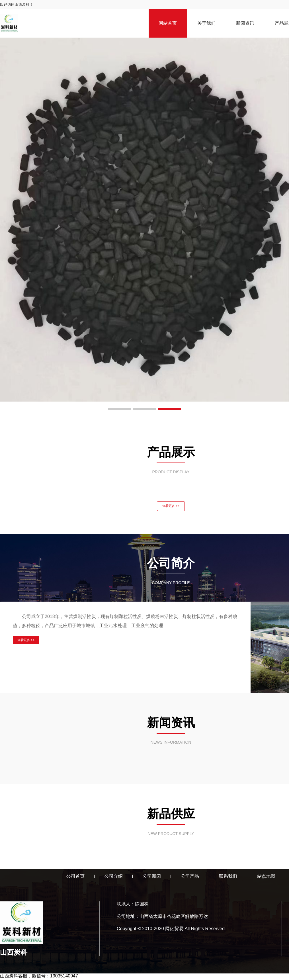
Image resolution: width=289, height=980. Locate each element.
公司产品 (190, 877)
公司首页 (75, 877)
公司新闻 (152, 877)
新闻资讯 (245, 23)
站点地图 (266, 877)
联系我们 (228, 877)
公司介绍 (114, 877)
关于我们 (206, 23)
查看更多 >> (171, 507)
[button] (120, 409)
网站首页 (168, 23)
